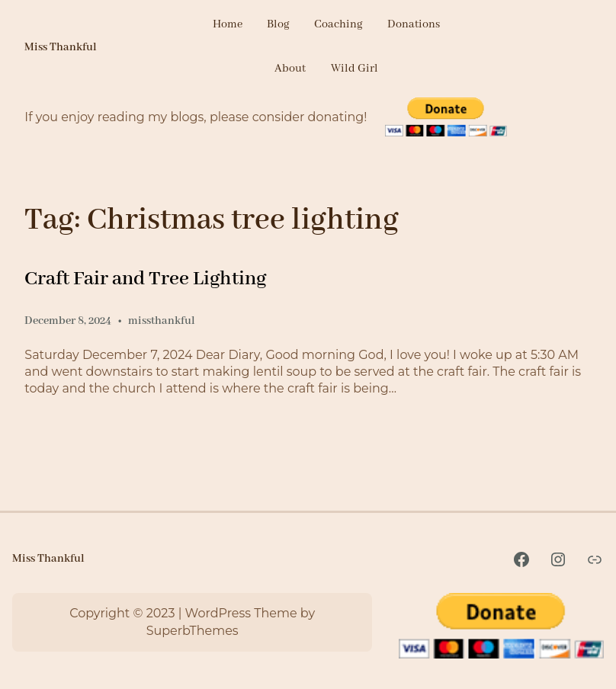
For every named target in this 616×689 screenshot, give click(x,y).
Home (228, 24)
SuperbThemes (192, 631)
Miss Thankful (61, 47)
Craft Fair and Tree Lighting (145, 279)
